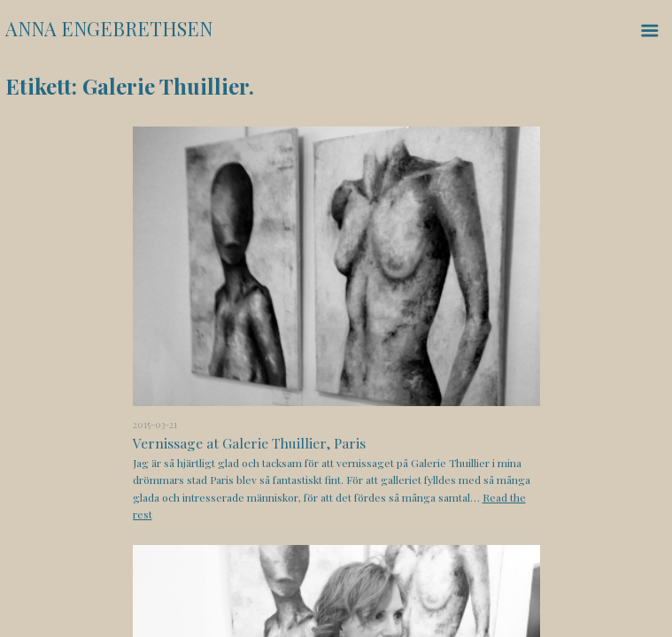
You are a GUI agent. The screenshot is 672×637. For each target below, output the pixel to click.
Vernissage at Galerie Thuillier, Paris (249, 443)
